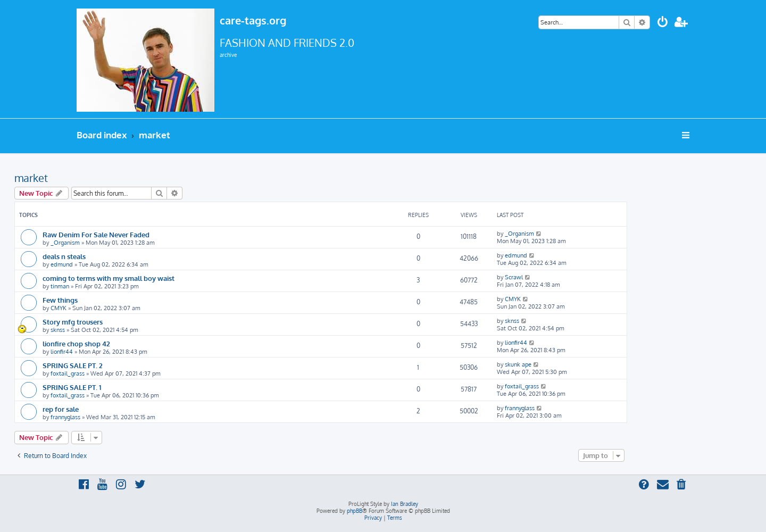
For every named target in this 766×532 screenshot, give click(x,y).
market (31, 178)
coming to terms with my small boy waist (109, 278)
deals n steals (64, 256)
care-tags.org (253, 20)
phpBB (355, 511)
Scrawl (514, 277)
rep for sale (61, 409)
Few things (60, 300)
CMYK (59, 308)
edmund (62, 264)
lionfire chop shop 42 (76, 343)
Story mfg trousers (73, 322)
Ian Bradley (405, 504)
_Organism (65, 243)
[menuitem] (663, 23)
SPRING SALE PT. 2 (73, 365)
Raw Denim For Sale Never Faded (96, 234)
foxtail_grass (68, 373)
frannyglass (65, 417)
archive (228, 55)
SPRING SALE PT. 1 (72, 387)
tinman (60, 286)
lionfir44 (62, 352)
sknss (58, 330)
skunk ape (518, 364)
